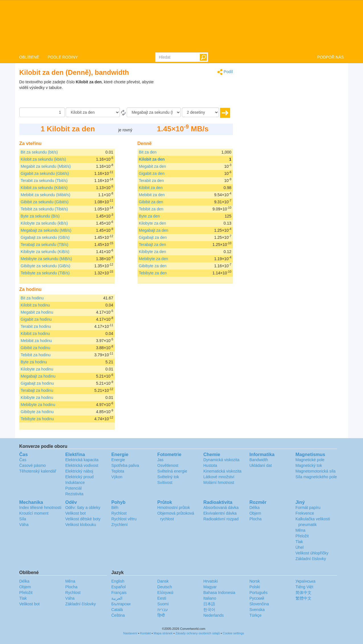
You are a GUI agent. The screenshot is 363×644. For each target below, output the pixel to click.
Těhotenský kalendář (38, 471)
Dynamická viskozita (221, 460)
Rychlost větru (124, 519)
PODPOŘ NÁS (330, 57)
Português (259, 593)
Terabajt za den (153, 245)
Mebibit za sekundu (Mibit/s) (46, 195)
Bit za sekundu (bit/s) (39, 152)
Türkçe (256, 615)
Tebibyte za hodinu (37, 419)
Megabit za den (153, 166)
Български (121, 604)
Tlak (299, 542)
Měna (301, 530)
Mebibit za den (152, 195)
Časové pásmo (33, 465)
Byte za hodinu (34, 362)
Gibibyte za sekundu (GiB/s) (46, 266)
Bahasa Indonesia (219, 593)
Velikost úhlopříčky (312, 553)
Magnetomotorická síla (316, 471)
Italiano (210, 598)
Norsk (255, 581)
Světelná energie (172, 471)
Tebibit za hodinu (36, 355)
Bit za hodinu (32, 298)
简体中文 (303, 593)
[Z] (93, 112)
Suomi (163, 604)
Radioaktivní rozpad (221, 519)
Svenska (257, 610)
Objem (255, 513)
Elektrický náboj (79, 471)
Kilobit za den (152, 159)
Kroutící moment (34, 513)
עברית (163, 610)
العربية (117, 598)
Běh (115, 508)
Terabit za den (151, 181)
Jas (161, 460)
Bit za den (148, 152)
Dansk (163, 581)
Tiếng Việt (304, 587)
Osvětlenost (168, 465)
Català (117, 610)
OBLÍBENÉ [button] (29, 57)
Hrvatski (211, 581)
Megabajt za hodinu (38, 376)
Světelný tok (168, 477)
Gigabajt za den (153, 237)
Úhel (300, 547)
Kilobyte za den (153, 223)
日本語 (209, 604)
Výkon (117, 477)
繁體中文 (303, 598)
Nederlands (214, 615)
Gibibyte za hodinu (37, 412)
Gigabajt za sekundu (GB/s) (45, 237)
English (118, 581)
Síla (23, 519)
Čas (23, 460)
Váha (24, 525)
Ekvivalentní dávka (220, 513)
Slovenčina (259, 604)
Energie (118, 460)
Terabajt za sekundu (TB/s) (45, 245)
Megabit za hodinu (37, 312)
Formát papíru (308, 508)
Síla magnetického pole (316, 477)
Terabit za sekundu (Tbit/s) (44, 181)
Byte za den (149, 216)
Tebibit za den (151, 209)
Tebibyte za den (153, 273)
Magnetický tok (309, 465)
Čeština (118, 615)
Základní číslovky (311, 559)
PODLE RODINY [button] (63, 57)
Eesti (162, 598)
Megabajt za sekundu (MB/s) (46, 230)
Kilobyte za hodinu (37, 369)
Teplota (118, 471)
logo (181, 26)
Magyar (210, 587)
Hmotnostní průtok (174, 508)
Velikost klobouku (81, 525)
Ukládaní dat (261, 465)
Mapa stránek (163, 633)
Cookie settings (233, 633)
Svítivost (165, 483)
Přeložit (302, 536)
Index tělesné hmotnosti (40, 508)
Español (119, 587)
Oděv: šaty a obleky (83, 508)
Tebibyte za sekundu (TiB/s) (45, 273)
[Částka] (42, 112)
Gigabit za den (152, 173)
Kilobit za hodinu (35, 305)
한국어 (209, 610)
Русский (257, 598)
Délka (255, 508)
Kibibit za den (151, 188)
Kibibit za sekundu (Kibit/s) (44, 188)
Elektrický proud (79, 477)
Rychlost (119, 513)
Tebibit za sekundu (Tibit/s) (44, 209)
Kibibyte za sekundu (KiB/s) (45, 252)
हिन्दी (161, 615)
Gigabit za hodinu (36, 319)
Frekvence (305, 513)
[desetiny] (200, 112)
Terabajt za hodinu (37, 390)
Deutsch (165, 587)
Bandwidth (259, 460)
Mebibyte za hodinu (38, 405)
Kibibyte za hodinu (37, 397)
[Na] (154, 112)
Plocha (256, 519)
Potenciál (73, 488)
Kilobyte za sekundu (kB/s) (44, 223)
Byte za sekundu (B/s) (40, 216)
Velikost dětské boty (83, 519)
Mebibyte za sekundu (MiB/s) (47, 259)
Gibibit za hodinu (36, 348)
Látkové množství (219, 477)
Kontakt (145, 633)
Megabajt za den (154, 230)
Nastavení (130, 633)
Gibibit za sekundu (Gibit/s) (45, 202)
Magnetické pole (310, 460)
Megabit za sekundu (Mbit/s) (46, 166)
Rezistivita (74, 494)
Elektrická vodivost (82, 465)
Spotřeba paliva (125, 465)
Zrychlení (120, 525)
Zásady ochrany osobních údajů (198, 633)
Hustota (210, 465)
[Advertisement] (197, 93)
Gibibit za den (151, 202)
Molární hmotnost (219, 483)
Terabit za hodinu (36, 326)
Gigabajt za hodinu (37, 383)
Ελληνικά (165, 593)
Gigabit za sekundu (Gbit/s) (45, 173)
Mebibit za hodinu (36, 341)
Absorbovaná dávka (221, 508)
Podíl (225, 72)
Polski (255, 587)
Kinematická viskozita (222, 471)
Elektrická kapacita (82, 460)
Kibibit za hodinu (35, 334)
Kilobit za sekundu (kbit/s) (44, 159)
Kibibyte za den (153, 252)
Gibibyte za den (153, 266)
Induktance (75, 483)
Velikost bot (75, 513)
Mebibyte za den (154, 259)
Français (119, 593)
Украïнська (305, 581)
